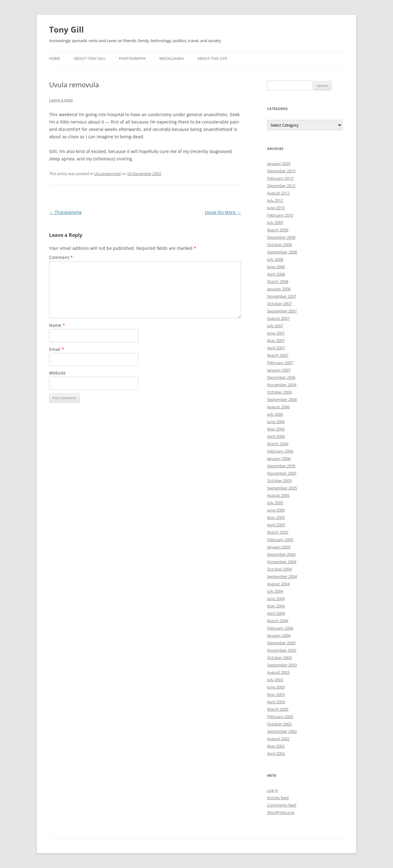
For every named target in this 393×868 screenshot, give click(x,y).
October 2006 (279, 392)
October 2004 (279, 569)
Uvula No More (223, 212)
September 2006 (282, 399)
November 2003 (282, 650)
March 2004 (278, 621)
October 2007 (279, 304)
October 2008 (279, 245)
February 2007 (280, 363)
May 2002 (276, 746)
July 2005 (275, 503)
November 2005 (282, 473)
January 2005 (279, 547)
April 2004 (276, 613)
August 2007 (278, 318)
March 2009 (278, 230)
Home (55, 59)
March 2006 (278, 444)
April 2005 (276, 525)
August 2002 (278, 739)
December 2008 (281, 237)
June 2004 (276, 599)
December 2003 (281, 643)
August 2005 (278, 495)
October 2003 (279, 658)
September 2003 (282, 665)
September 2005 (282, 488)
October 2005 (279, 481)
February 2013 (280, 178)
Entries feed (278, 798)
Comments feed (282, 805)
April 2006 (276, 436)
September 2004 (282, 576)
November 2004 (282, 562)
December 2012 (281, 186)
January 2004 (279, 635)
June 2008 (276, 267)
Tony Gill (66, 29)
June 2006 (276, 422)
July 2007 (275, 326)
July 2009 (275, 222)
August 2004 (278, 584)
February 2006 (280, 451)
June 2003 (276, 687)
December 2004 (281, 554)
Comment (61, 257)
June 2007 (276, 333)
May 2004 (276, 606)
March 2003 (278, 709)
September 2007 (282, 311)
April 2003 (276, 702)
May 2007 (276, 340)
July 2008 (275, 259)
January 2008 (279, 289)
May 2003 (276, 694)
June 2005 (276, 510)
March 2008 (278, 281)
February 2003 (280, 717)
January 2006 (279, 458)
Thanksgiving (65, 212)
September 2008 (282, 252)
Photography (132, 59)
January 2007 (279, 370)
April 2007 (276, 348)
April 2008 (276, 274)
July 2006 (275, 414)
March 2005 (278, 532)
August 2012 (278, 193)
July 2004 (275, 591)
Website (57, 373)
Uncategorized (107, 174)
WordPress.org (281, 812)
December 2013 (281, 171)
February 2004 (280, 628)
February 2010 (280, 215)
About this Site (212, 59)
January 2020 (279, 163)
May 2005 (276, 517)
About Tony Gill (89, 59)
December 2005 (281, 466)
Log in (273, 790)
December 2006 (281, 377)
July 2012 (275, 200)
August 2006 (278, 407)
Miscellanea (172, 59)
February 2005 (280, 540)
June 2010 (276, 208)
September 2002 (282, 731)
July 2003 (275, 680)
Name (57, 325)
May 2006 (276, 429)
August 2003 (278, 672)
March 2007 (278, 355)
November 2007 (282, 296)
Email (57, 349)
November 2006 (282, 385)
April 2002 (276, 753)
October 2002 (279, 724)
